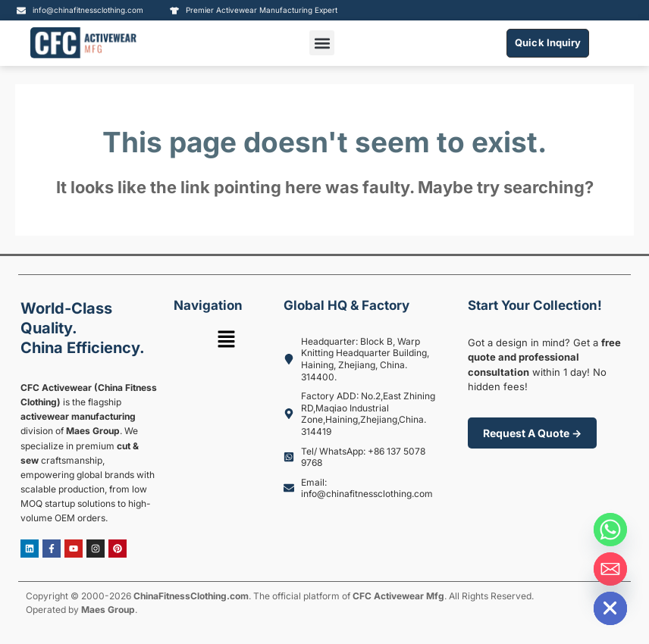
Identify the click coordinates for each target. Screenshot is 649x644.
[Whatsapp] (610, 530)
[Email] (610, 569)
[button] (322, 43)
